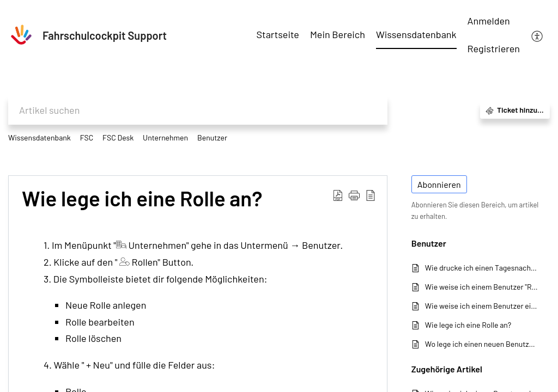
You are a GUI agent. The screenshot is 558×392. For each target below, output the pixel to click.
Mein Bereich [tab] (338, 34)
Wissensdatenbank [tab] (416, 34)
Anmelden (489, 21)
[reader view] (371, 195)
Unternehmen (165, 137)
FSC (87, 137)
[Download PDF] (338, 195)
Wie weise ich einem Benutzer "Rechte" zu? (482, 287)
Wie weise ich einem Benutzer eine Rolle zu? (482, 306)
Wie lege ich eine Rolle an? (142, 199)
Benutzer (212, 137)
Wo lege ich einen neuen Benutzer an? (482, 344)
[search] (198, 110)
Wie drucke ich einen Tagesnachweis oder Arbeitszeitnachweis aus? (482, 268)
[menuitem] (494, 22)
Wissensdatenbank (40, 137)
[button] (354, 195)
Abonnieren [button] (439, 184)
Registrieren (494, 48)
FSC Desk (118, 137)
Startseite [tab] (278, 34)
